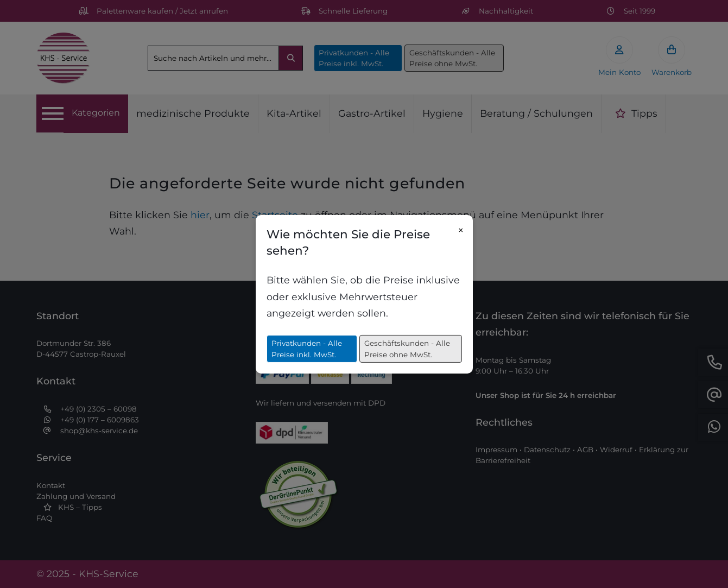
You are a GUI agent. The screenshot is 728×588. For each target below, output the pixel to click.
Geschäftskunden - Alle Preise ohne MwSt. (407, 349)
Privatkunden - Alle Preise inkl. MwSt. (307, 349)
